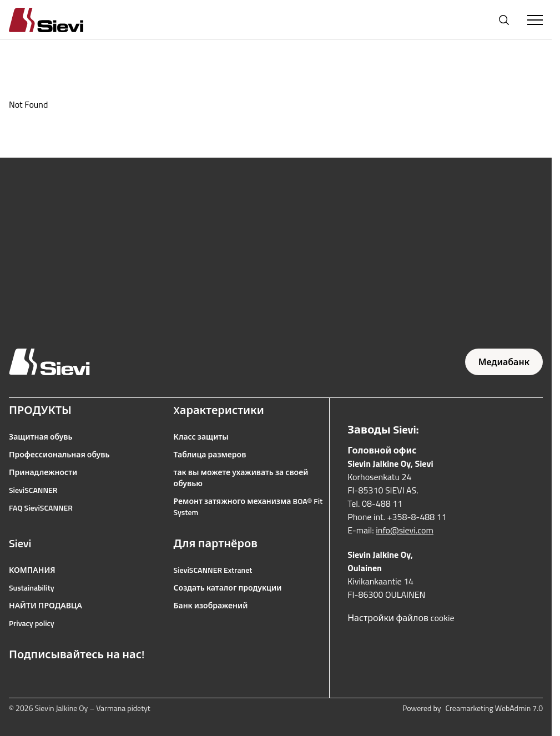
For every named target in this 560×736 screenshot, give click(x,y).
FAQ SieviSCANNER (41, 508)
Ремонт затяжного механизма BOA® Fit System (248, 507)
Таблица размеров (210, 455)
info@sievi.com (405, 530)
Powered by (473, 708)
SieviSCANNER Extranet (213, 570)
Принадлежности (43, 472)
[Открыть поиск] (504, 20)
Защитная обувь (41, 437)
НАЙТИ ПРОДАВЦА (46, 606)
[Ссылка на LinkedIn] (88, 681)
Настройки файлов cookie (401, 618)
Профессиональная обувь (59, 455)
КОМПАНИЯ (32, 570)
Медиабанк (504, 362)
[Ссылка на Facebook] (14, 681)
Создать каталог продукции (228, 588)
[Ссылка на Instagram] (39, 681)
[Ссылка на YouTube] (63, 681)
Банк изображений (211, 606)
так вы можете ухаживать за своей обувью (241, 478)
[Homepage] (59, 20)
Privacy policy (32, 623)
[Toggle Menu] (535, 20)
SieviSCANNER (33, 490)
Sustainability (32, 588)
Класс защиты (201, 437)
